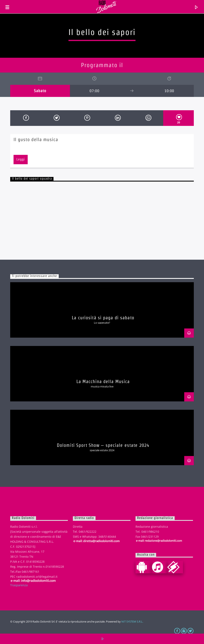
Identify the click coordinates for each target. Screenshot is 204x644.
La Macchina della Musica (103, 381)
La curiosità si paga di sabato (103, 318)
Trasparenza (19, 585)
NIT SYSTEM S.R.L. (132, 621)
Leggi (21, 159)
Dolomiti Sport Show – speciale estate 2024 (103, 445)
